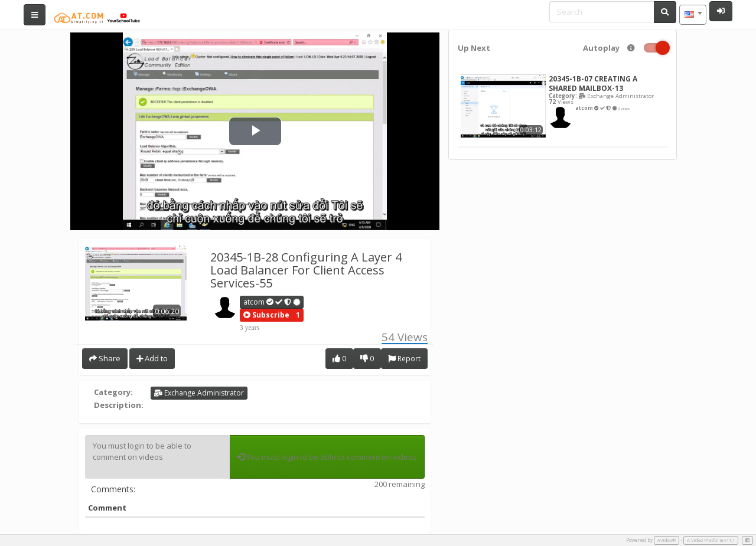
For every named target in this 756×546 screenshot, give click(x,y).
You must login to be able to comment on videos (157, 457)
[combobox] (693, 15)
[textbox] (693, 15)
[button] (266, 315)
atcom (272, 302)
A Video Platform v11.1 (711, 540)
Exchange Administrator (199, 393)
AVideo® (667, 540)
